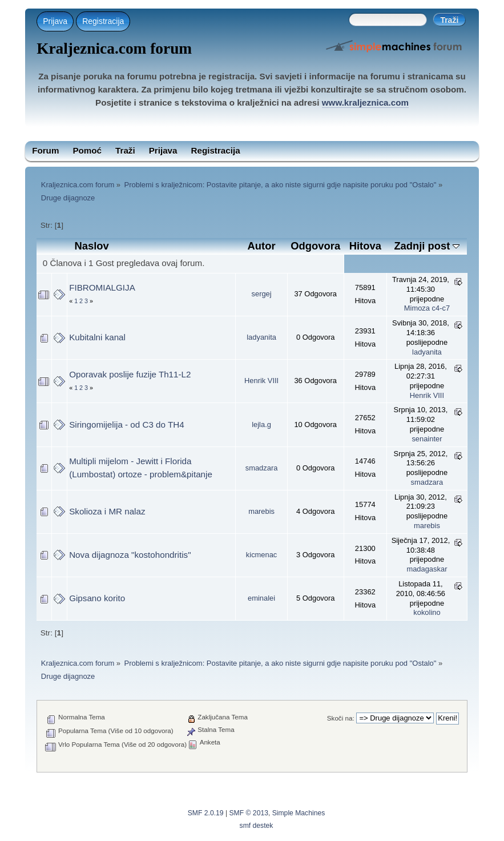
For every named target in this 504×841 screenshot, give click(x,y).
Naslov (92, 246)
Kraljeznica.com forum (114, 49)
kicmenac (262, 555)
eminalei (261, 598)
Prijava (55, 21)
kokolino (427, 612)
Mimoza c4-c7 (427, 308)
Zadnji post (427, 246)
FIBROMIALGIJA (102, 287)
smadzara (262, 468)
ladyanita (261, 337)
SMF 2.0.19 (206, 813)
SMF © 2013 (249, 813)
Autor (262, 246)
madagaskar (427, 569)
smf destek (257, 826)
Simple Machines (299, 813)
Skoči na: (341, 718)
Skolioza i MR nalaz (107, 511)
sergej (262, 294)
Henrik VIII (261, 381)
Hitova (365, 246)
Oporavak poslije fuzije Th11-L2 (130, 374)
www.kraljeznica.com (365, 102)
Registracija (103, 21)
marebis (261, 511)
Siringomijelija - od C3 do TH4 (126, 424)
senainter (427, 439)
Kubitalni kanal (97, 337)
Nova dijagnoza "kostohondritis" (130, 555)
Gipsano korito (97, 598)
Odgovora (315, 246)
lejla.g (261, 424)
